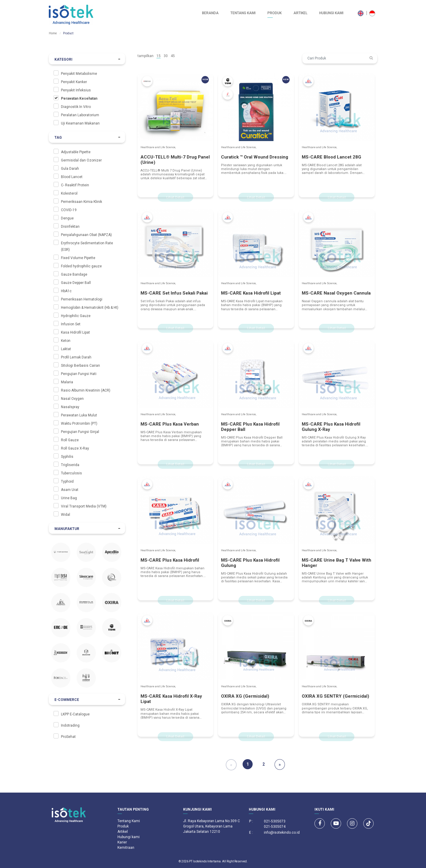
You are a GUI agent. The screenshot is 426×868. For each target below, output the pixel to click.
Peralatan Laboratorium (80, 115)
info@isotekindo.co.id (282, 833)
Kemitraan (126, 848)
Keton (66, 341)
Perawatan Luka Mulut (79, 415)
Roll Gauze (70, 440)
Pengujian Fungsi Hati (79, 374)
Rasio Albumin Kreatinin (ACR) (86, 390)
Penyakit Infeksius (76, 90)
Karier (122, 842)
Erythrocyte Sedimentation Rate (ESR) (87, 246)
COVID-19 (69, 210)
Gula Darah (70, 169)
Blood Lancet (72, 177)
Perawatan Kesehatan (79, 98)
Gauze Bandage (74, 274)
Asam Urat (70, 490)
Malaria (67, 382)
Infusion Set (71, 324)
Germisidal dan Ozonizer (81, 160)
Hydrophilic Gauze (76, 316)
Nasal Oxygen (72, 399)
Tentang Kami (243, 13)
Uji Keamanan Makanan (80, 123)
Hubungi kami (331, 13)
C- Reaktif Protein (75, 185)
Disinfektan (70, 227)
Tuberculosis (71, 473)
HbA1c (66, 291)
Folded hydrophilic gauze (81, 266)
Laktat (66, 349)
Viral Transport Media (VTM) (84, 506)
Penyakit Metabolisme (79, 74)
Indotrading (70, 725)
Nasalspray (70, 407)
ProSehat (68, 737)
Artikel (300, 13)
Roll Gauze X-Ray (75, 448)
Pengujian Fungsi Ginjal (80, 432)
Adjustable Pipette (76, 152)
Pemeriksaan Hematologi (82, 299)
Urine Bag (69, 498)
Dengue (67, 218)
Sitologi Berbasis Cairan (80, 366)
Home (53, 33)
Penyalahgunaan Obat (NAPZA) (86, 235)
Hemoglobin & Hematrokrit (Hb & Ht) (90, 308)
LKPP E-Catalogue (75, 714)
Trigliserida (70, 465)
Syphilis (67, 457)
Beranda (210, 13)
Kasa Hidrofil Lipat (75, 332)
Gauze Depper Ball (76, 283)
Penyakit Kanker (74, 82)
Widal (66, 515)
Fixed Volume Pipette (78, 258)
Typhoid (67, 481)
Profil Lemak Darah (76, 357)
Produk (275, 13)
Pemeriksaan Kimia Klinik (82, 202)
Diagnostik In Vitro (76, 107)
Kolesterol (69, 193)
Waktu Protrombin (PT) (79, 424)
